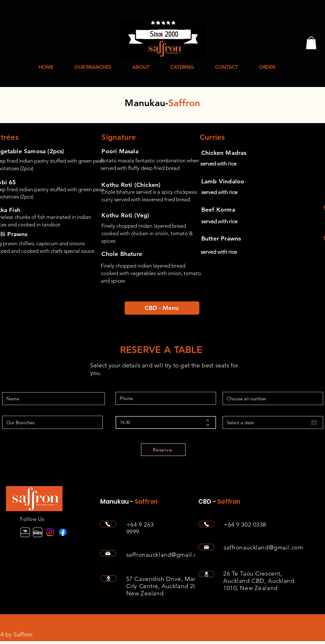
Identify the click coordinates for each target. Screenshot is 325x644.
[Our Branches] (52, 422)
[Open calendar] (314, 423)
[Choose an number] (273, 398)
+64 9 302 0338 (245, 525)
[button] (99, 67)
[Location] (109, 578)
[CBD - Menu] (162, 308)
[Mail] (108, 553)
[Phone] (108, 524)
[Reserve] (163, 450)
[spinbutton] (161, 422)
